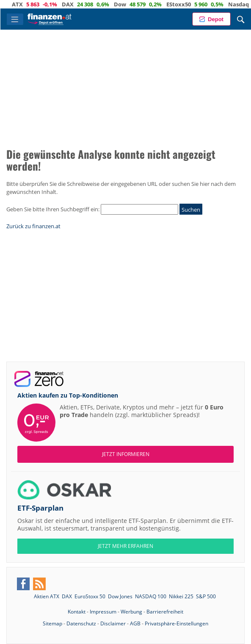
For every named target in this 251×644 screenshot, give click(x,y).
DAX (73, 4)
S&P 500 (206, 596)
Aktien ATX (47, 596)
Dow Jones (120, 596)
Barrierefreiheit (165, 612)
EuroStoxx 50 (90, 596)
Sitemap (52, 623)
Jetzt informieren (126, 454)
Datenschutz (81, 623)
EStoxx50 (184, 4)
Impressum (103, 612)
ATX (23, 4)
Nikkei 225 (181, 596)
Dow (125, 4)
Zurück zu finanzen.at (33, 226)
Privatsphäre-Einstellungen (177, 623)
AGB (135, 623)
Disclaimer (113, 623)
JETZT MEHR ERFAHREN (125, 546)
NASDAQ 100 (151, 596)
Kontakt (77, 612)
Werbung (131, 612)
